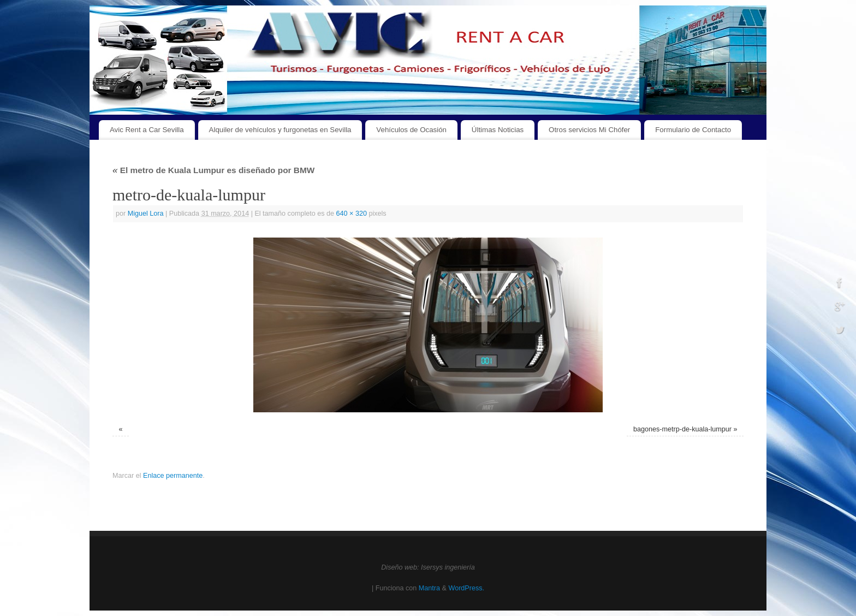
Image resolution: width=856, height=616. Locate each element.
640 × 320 (352, 214)
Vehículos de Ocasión (411, 130)
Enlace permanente (173, 476)
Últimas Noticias (498, 130)
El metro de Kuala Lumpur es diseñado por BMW (213, 170)
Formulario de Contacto (693, 130)
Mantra (429, 588)
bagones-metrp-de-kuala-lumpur (682, 429)
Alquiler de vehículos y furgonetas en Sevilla (280, 130)
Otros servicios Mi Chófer (589, 130)
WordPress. (466, 588)
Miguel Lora (146, 214)
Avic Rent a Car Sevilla (147, 130)
